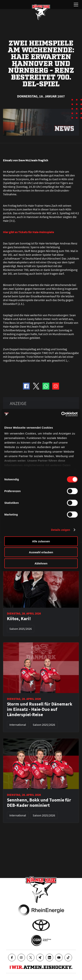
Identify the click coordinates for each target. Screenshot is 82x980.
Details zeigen (60, 530)
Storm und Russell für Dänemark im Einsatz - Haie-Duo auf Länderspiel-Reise (40, 709)
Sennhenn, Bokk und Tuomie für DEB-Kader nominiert (39, 803)
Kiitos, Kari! (19, 619)
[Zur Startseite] (41, 12)
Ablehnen (41, 563)
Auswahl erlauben (41, 552)
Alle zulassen (41, 541)
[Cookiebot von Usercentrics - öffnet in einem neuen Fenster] (61, 414)
